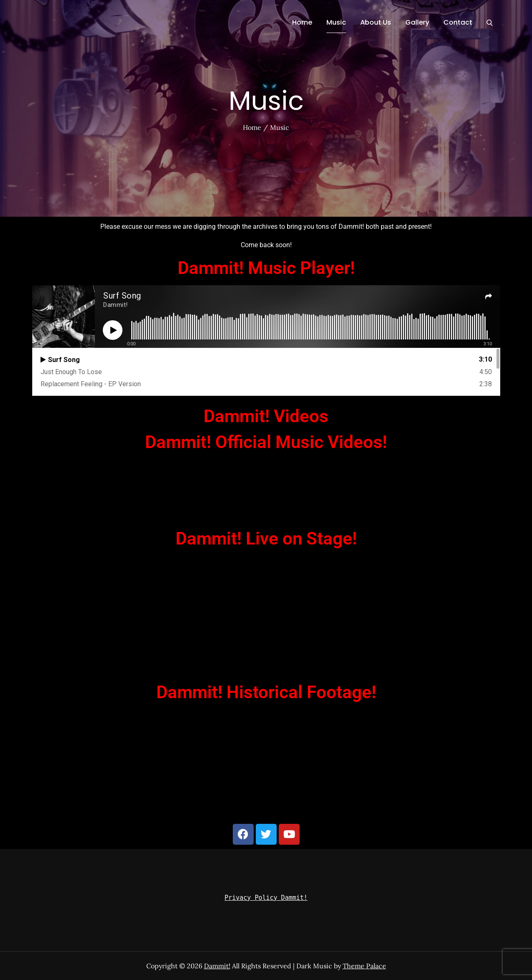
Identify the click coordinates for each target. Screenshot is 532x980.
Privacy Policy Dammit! (266, 898)
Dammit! (217, 966)
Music (336, 22)
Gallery (417, 22)
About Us (376, 22)
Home (302, 22)
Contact (458, 22)
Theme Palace (364, 966)
